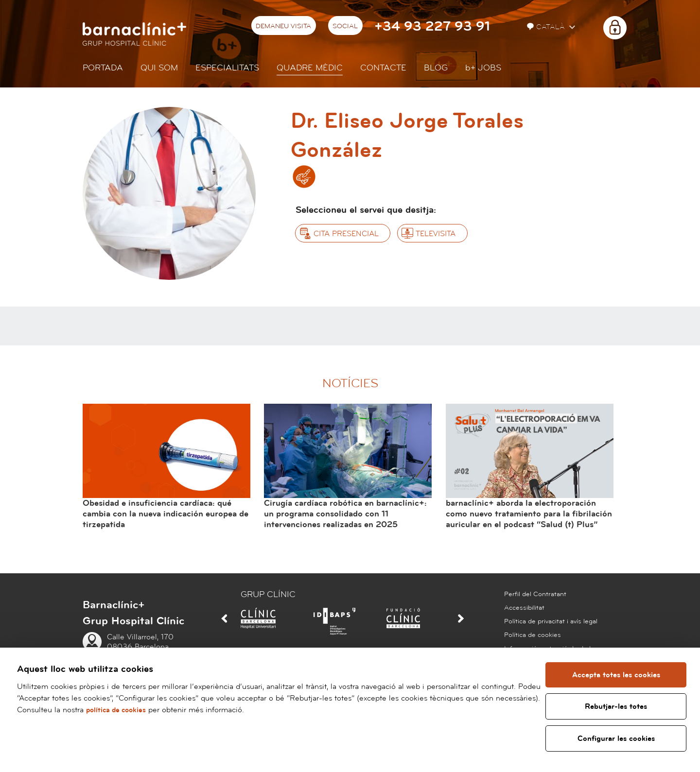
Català (547, 27)
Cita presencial (346, 234)
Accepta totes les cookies (616, 675)
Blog (436, 68)
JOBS (483, 68)
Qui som (159, 68)
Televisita (436, 234)
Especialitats (227, 68)
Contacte (383, 68)
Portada (103, 68)
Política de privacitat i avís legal (551, 621)
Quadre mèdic (310, 68)
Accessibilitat (524, 608)
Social (345, 26)
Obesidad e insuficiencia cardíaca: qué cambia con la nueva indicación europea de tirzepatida (166, 514)
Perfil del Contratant (535, 594)
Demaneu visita (283, 26)
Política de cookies (533, 635)
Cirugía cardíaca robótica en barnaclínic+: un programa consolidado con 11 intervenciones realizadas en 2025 (345, 514)
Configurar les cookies (616, 738)
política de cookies (165, 710)
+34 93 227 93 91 (432, 26)
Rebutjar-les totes (616, 706)
